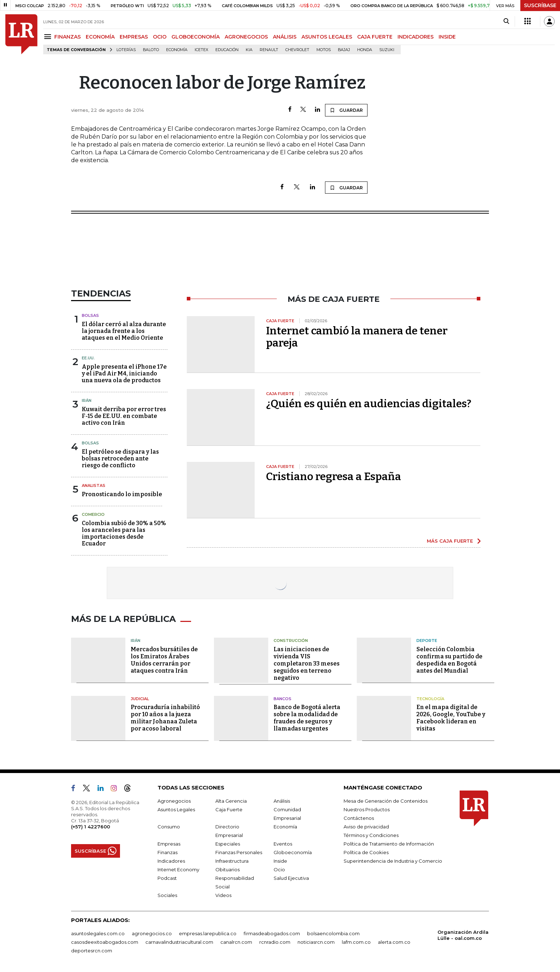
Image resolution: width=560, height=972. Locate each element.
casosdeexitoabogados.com (105, 942)
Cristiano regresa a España (334, 477)
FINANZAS (67, 37)
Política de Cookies (366, 852)
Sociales (167, 895)
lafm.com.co (356, 942)
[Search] (506, 21)
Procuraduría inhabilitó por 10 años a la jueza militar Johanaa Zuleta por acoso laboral (165, 718)
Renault (269, 50)
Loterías (126, 50)
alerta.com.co (394, 942)
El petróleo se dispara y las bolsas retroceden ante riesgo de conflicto (120, 458)
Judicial (140, 699)
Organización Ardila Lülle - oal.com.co (463, 935)
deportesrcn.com (92, 951)
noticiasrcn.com (316, 942)
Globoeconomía (293, 852)
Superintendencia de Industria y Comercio (393, 861)
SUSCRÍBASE (540, 5)
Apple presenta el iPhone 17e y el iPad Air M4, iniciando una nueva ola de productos (124, 373)
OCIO (160, 37)
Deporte (427, 640)
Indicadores (171, 861)
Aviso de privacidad (366, 827)
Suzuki (387, 50)
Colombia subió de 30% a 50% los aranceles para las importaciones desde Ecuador (124, 534)
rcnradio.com (275, 942)
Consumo (169, 827)
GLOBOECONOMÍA (196, 37)
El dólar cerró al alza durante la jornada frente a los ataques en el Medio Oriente (124, 331)
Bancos (282, 699)
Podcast (167, 878)
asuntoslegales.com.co (98, 933)
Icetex (201, 50)
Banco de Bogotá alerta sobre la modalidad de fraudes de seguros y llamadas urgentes (307, 718)
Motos (324, 50)
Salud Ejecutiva (291, 878)
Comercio (93, 514)
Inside (280, 861)
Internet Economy (178, 869)
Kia (249, 50)
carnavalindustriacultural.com (179, 942)
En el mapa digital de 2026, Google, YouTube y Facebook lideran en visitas (451, 718)
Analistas (94, 485)
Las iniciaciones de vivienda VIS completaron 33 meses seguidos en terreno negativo (307, 664)
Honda (365, 50)
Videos (223, 895)
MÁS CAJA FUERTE (450, 541)
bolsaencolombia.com (333, 933)
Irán (87, 400)
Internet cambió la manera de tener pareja (357, 337)
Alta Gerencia (231, 801)
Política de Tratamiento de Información (389, 844)
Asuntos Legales (176, 809)
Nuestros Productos (367, 809)
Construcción (291, 640)
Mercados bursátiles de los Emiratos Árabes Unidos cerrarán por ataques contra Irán (164, 660)
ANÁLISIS (285, 37)
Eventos (283, 844)
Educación (227, 50)
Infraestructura (232, 861)
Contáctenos (359, 818)
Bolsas (90, 315)
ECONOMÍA (100, 37)
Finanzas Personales (239, 852)
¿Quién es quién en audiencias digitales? (369, 404)
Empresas (169, 844)
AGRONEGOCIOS (246, 37)
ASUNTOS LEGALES (327, 37)
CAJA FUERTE (375, 37)
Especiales (228, 844)
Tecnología (430, 699)
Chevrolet (297, 50)
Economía (177, 50)
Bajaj (344, 50)
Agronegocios (174, 801)
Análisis (282, 801)
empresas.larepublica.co (208, 933)
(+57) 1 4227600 (91, 827)
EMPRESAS (134, 37)
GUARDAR (346, 110)
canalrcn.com (236, 942)
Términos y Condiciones (371, 835)
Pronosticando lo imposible (122, 494)
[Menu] (49, 37)
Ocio (279, 869)
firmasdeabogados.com (272, 933)
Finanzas (167, 852)
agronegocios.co (152, 933)
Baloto (151, 50)
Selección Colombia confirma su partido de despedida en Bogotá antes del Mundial (449, 660)
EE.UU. (88, 358)
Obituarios (227, 869)
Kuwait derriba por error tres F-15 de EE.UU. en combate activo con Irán (124, 416)
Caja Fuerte (229, 809)
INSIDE (447, 37)
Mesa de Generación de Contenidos (386, 801)
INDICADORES (416, 37)
